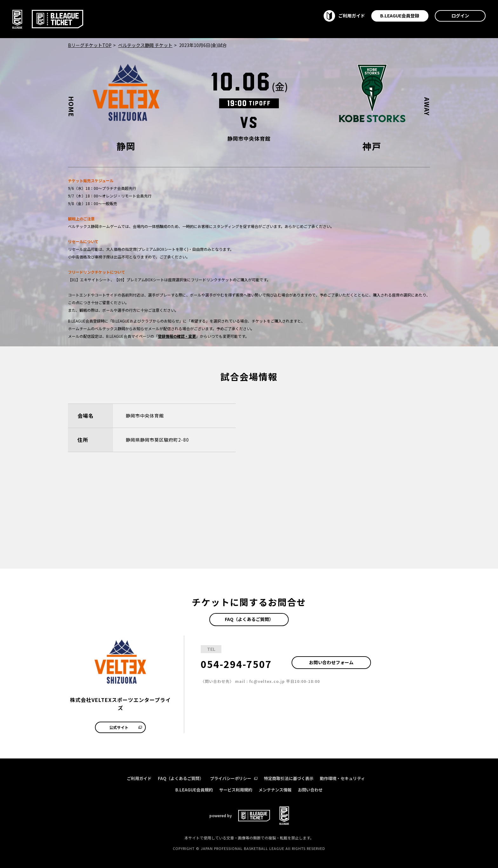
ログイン (460, 16)
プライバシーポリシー (234, 778)
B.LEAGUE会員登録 (400, 16)
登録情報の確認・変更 (177, 336)
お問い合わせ (310, 790)
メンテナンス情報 (275, 790)
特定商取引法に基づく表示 (289, 778)
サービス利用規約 (236, 790)
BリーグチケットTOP (90, 45)
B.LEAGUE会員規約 (194, 790)
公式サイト (126, 727)
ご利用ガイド (139, 778)
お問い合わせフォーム (331, 662)
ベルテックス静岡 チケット (145, 45)
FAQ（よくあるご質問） (249, 619)
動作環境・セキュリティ (342, 778)
